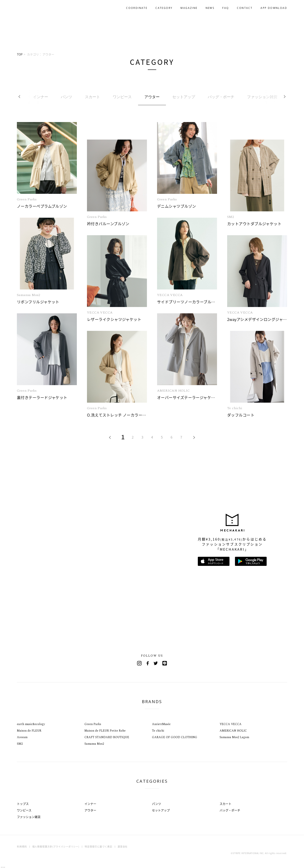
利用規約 (22, 847)
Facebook (148, 663)
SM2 (20, 744)
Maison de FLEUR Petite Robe (105, 731)
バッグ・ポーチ (230, 810)
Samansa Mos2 (94, 744)
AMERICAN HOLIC (233, 731)
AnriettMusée (161, 724)
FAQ (226, 8)
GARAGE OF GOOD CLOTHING (175, 737)
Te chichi (158, 731)
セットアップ (161, 810)
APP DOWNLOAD (274, 8)
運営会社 (123, 847)
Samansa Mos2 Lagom (234, 737)
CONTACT (245, 8)
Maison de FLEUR (29, 731)
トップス (23, 804)
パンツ (157, 804)
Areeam (22, 737)
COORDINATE (137, 8)
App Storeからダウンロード (214, 561)
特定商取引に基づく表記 (98, 847)
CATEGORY (164, 8)
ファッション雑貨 (29, 817)
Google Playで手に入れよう (251, 561)
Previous (20, 97)
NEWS (210, 8)
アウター (90, 810)
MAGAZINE (189, 8)
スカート (225, 804)
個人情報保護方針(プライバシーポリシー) (56, 847)
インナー (90, 804)
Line (165, 663)
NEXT (191, 438)
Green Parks (93, 724)
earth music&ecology (31, 724)
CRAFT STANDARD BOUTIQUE (107, 737)
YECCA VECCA (231, 724)
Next (284, 97)
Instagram (139, 663)
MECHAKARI (39, 8)
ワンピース (24, 810)
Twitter (156, 663)
